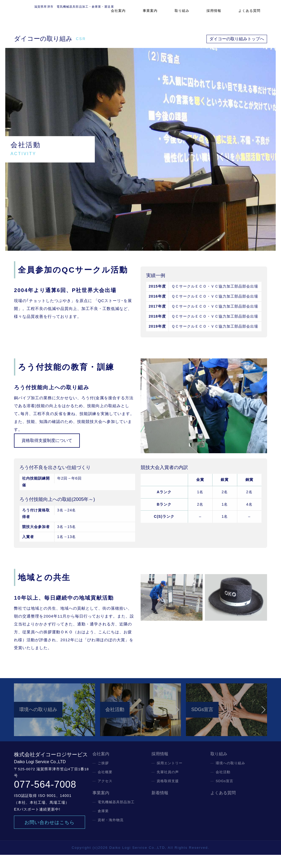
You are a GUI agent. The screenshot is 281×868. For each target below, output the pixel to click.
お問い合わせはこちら (50, 836)
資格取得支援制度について (47, 440)
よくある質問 (253, 14)
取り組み (195, 14)
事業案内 (169, 14)
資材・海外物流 (111, 833)
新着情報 (160, 806)
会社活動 (223, 785)
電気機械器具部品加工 (116, 815)
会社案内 (142, 14)
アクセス (105, 794)
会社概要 (105, 785)
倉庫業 (103, 824)
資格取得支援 (168, 794)
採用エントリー (170, 776)
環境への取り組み (230, 776)
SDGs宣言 (225, 794)
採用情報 (222, 14)
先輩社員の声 (168, 785)
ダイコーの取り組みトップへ (237, 39)
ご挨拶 (103, 776)
